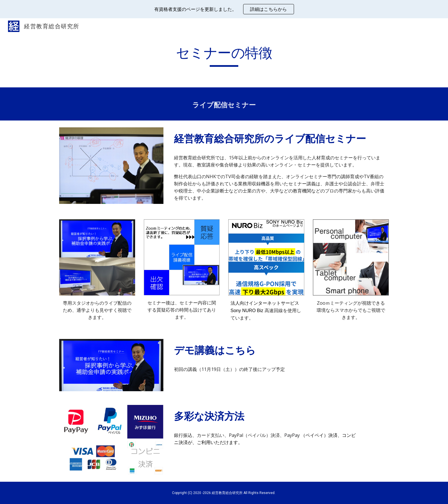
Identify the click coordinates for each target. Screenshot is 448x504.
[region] (224, 9)
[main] (224, 56)
